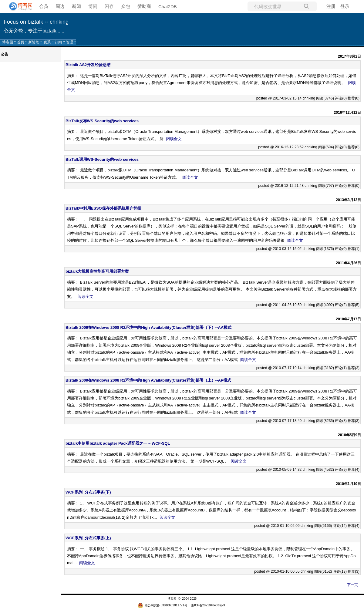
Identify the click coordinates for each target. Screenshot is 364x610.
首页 (21, 42)
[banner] (18, 6)
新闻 (76, 6)
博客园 (8, 42)
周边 (60, 6)
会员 (44, 6)
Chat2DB (168, 7)
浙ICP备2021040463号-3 (208, 605)
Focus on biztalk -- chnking (36, 22)
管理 (69, 42)
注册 (331, 6)
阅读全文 (174, 139)
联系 (47, 42)
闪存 (109, 6)
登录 (345, 6)
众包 (126, 6)
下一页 (352, 585)
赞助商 (144, 6)
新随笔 (34, 42)
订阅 (58, 42)
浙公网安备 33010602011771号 (163, 605)
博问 (93, 6)
